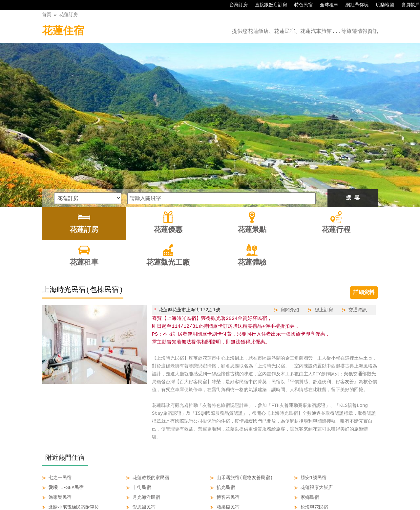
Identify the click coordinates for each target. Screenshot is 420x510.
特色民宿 (300, 5)
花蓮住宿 (63, 31)
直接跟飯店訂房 (268, 5)
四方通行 (214, 505)
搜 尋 (353, 122)
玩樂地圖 (382, 5)
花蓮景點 (176, 491)
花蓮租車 (231, 491)
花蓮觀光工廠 (264, 491)
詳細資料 (364, 216)
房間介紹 (290, 233)
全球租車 (326, 5)
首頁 (47, 15)
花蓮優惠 (148, 491)
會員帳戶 (407, 5)
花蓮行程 (203, 491)
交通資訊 (358, 233)
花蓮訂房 (69, 15)
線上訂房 (324, 233)
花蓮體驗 (297, 491)
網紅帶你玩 (354, 5)
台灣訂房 (235, 5)
